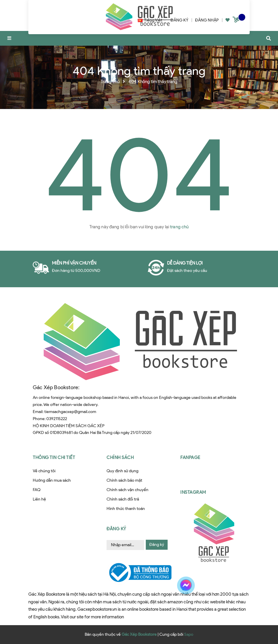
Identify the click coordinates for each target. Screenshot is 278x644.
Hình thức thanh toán (126, 509)
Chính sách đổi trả (123, 499)
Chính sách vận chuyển (127, 490)
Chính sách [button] (120, 458)
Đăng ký (157, 545)
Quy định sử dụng (122, 471)
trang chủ (179, 227)
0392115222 (57, 419)
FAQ (37, 490)
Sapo (189, 634)
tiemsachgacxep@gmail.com (70, 412)
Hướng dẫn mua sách (52, 480)
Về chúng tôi (44, 471)
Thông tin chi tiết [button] (54, 458)
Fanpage (190, 458)
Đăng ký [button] (116, 529)
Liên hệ (39, 499)
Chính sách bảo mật (124, 480)
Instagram (193, 492)
